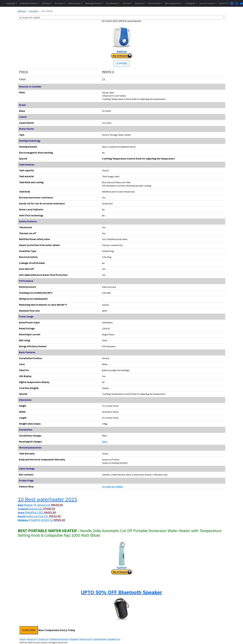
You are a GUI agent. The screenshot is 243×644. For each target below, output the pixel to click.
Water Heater (74, 3)
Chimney (46, 3)
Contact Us (43, 639)
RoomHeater (112, 3)
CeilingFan (190, 3)
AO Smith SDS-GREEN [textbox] (30, 18)
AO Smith (33, 11)
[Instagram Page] (237, 3)
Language (10, 3)
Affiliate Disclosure (59, 639)
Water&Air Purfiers (29, 3)
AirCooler (59, 3)
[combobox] (122, 17)
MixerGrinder (155, 3)
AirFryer (126, 3)
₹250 (105, 442)
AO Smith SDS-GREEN (112, 487)
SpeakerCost (114, 639)
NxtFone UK (85, 639)
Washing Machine (93, 3)
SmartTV (223, 3)
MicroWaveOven (173, 3)
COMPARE (122, 63)
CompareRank (99, 639)
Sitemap (74, 639)
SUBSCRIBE (29, 630)
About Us (31, 639)
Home (22, 639)
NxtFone (22, 11)
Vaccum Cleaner (207, 3)
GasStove (139, 3)
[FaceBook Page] (233, 3)
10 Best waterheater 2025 (47, 499)
